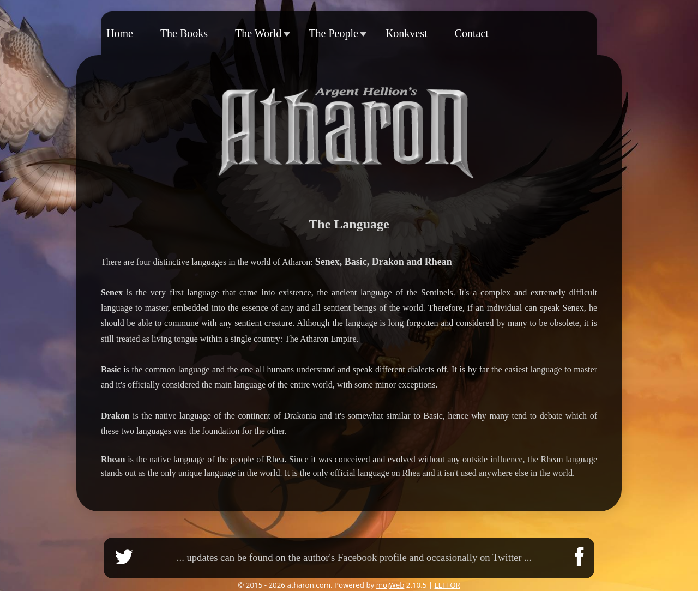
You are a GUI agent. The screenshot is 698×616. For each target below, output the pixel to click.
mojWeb (390, 585)
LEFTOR (447, 585)
